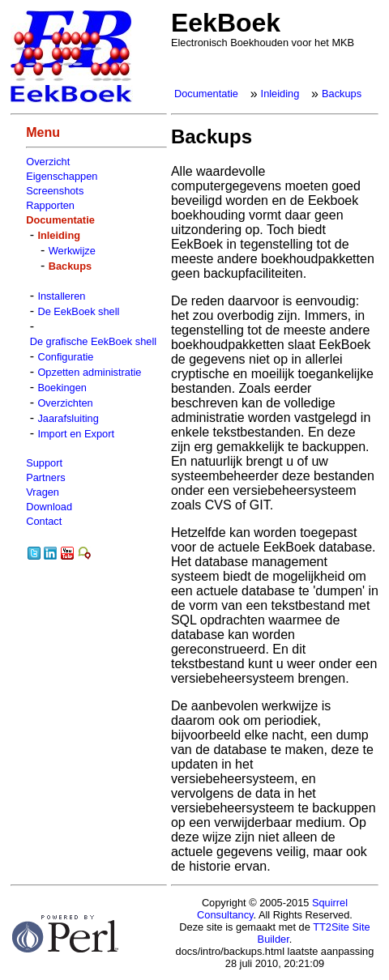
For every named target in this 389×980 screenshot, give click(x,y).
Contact (44, 521)
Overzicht (48, 162)
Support (44, 463)
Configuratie (65, 357)
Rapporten (50, 205)
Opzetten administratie (89, 372)
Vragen (43, 492)
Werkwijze (72, 251)
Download (49, 507)
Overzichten (65, 403)
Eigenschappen (62, 176)
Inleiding (280, 94)
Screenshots (55, 191)
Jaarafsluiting (68, 418)
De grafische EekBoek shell (94, 341)
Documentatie (206, 94)
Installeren (61, 296)
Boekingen (62, 388)
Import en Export (76, 434)
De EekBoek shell (78, 311)
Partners (45, 477)
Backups (342, 94)
